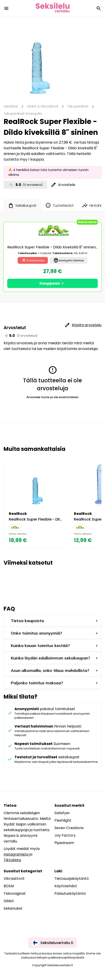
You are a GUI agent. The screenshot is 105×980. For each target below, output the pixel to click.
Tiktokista (12, 860)
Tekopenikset (78, 106)
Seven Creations (69, 828)
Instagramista (16, 854)
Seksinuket (13, 908)
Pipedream (64, 843)
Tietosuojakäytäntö (72, 879)
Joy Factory (65, 835)
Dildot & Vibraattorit (43, 106)
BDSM (9, 886)
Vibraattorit (14, 879)
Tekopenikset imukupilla (23, 114)
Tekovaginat (15, 893)
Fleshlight (63, 820)
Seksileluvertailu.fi (52, 943)
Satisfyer (62, 813)
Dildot (9, 901)
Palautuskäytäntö (70, 893)
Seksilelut (11, 106)
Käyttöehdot (66, 886)
